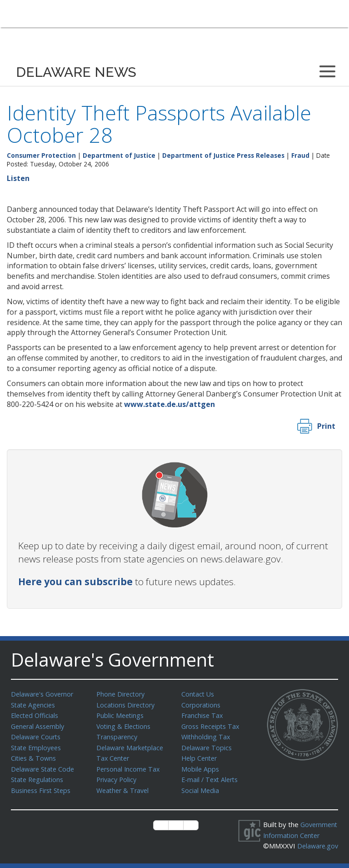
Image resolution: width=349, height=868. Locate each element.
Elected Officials (36, 714)
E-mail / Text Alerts (212, 776)
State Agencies (34, 704)
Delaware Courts (37, 735)
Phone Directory (122, 694)
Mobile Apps (201, 766)
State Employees (38, 745)
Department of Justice (119, 155)
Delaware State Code (44, 766)
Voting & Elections (125, 725)
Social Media (200, 786)
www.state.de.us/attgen (170, 404)
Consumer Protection (41, 155)
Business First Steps (43, 786)
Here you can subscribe (75, 582)
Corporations (202, 704)
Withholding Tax (206, 735)
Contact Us (199, 694)
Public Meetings (121, 714)
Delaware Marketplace (132, 745)
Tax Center (114, 755)
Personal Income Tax (130, 766)
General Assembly (39, 725)
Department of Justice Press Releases (223, 155)
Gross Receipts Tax (212, 725)
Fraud (300, 155)
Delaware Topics (208, 745)
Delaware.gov (294, 851)
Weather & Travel (124, 786)
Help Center (200, 755)
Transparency (118, 735)
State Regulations (39, 776)
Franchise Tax (203, 714)
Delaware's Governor (44, 694)
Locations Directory (127, 704)
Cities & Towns (35, 755)
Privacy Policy (118, 776)
